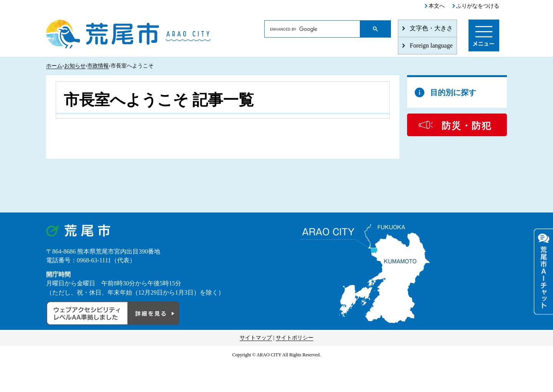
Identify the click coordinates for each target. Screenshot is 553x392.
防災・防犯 (467, 126)
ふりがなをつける (478, 6)
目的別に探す (453, 92)
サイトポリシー (295, 338)
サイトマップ (256, 338)
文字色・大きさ (431, 28)
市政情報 (98, 66)
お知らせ (75, 66)
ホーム (54, 66)
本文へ (437, 6)
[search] (312, 29)
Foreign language (431, 45)
